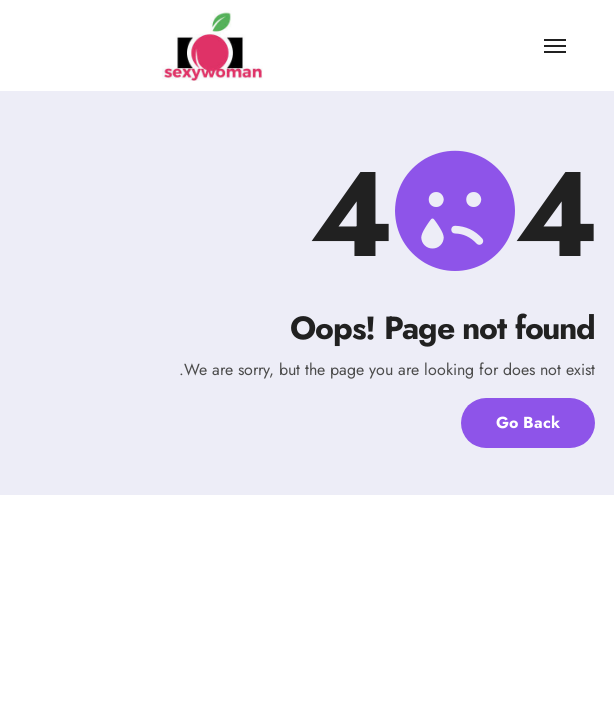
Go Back (528, 422)
